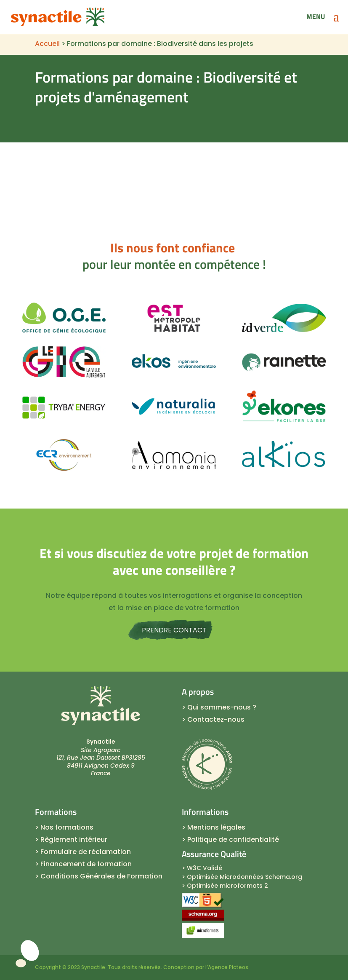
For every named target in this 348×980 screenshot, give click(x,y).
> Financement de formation (83, 864)
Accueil (47, 44)
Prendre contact (174, 630)
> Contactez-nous (213, 719)
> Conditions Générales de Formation (99, 876)
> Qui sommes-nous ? (219, 707)
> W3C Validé (202, 868)
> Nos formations (64, 827)
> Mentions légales (214, 827)
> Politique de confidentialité (230, 839)
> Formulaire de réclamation (83, 852)
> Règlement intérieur (71, 839)
